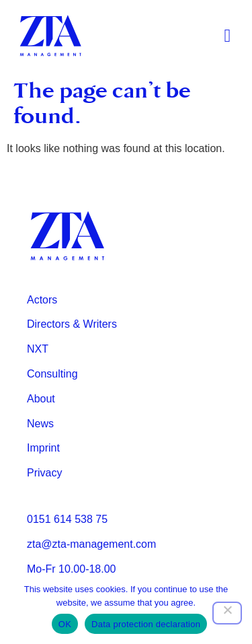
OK (65, 624)
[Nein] (227, 613)
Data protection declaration (146, 624)
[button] (227, 36)
